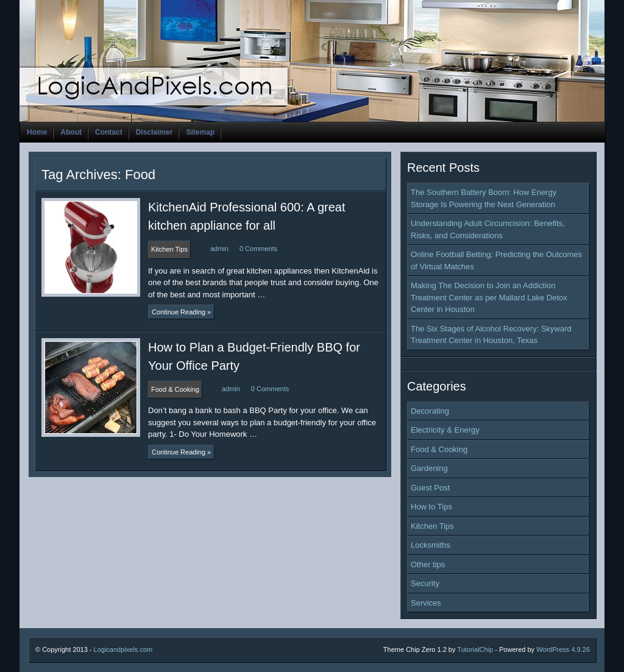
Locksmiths (431, 545)
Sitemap (200, 132)
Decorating (430, 411)
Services (426, 603)
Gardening (429, 468)
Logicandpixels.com (123, 649)
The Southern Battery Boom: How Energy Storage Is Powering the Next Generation (484, 198)
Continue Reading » (181, 312)
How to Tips (431, 507)
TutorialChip (475, 649)
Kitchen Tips (432, 526)
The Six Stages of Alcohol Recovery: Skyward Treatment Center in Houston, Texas (491, 335)
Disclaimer (154, 132)
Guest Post (430, 488)
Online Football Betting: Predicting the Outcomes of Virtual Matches (496, 260)
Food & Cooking (439, 449)
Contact (109, 132)
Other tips (428, 564)
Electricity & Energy (445, 430)
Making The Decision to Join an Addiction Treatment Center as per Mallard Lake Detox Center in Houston (489, 297)
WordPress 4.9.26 (563, 649)
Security (425, 583)
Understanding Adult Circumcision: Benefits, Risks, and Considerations (488, 229)
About (71, 132)
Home (37, 132)
